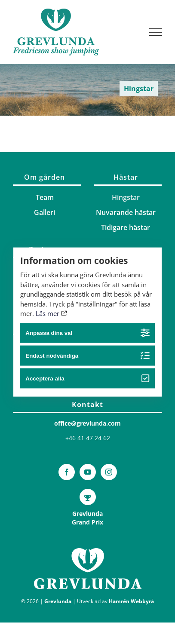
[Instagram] (109, 472)
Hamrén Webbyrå (131, 601)
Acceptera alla (87, 379)
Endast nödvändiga (87, 356)
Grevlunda (58, 601)
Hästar (126, 177)
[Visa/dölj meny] (156, 32)
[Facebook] (67, 472)
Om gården (45, 177)
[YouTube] (88, 472)
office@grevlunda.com (87, 423)
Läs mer (51, 313)
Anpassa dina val (87, 333)
